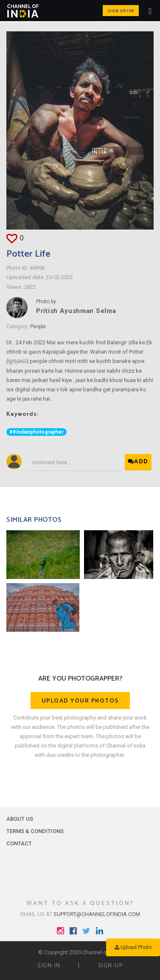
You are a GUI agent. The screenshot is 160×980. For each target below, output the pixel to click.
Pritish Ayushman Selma (76, 311)
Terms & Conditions (35, 831)
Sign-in (49, 966)
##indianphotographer (36, 432)
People (38, 327)
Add (138, 462)
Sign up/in (121, 11)
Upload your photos (80, 701)
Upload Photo (133, 947)
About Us (20, 819)
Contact (19, 843)
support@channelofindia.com (97, 914)
